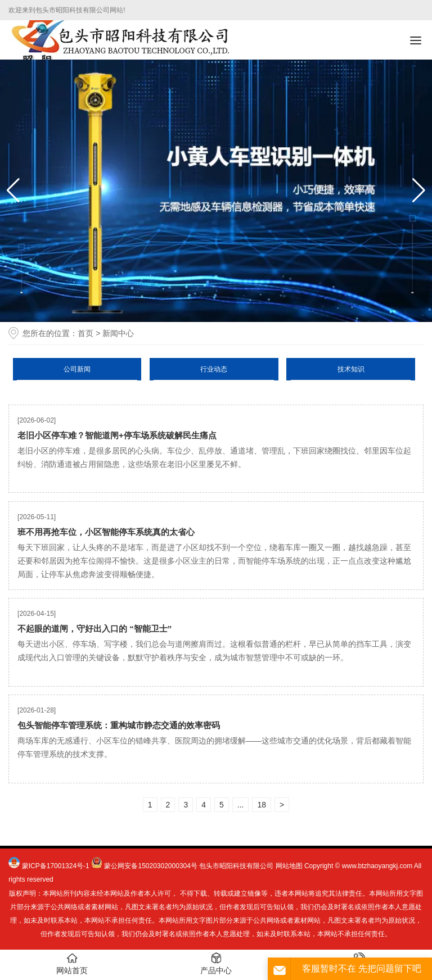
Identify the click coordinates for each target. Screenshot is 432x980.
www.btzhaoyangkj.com (377, 866)
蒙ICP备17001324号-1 (56, 866)
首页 (85, 333)
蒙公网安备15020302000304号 (150, 866)
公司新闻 (77, 369)
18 (262, 805)
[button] (419, 190)
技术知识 (351, 369)
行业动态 (214, 369)
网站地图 (289, 866)
